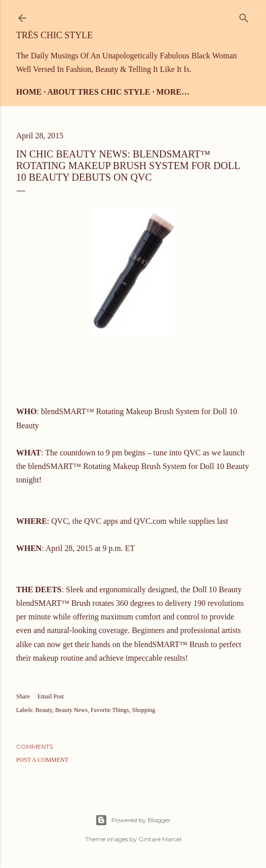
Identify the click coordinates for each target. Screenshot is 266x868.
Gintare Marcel (160, 839)
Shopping (144, 710)
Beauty (44, 710)
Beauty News (72, 710)
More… (173, 92)
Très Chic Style (54, 35)
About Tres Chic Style (99, 92)
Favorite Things (110, 710)
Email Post (50, 696)
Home (29, 92)
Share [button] (23, 696)
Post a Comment (42, 760)
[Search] (244, 16)
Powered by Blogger (133, 820)
